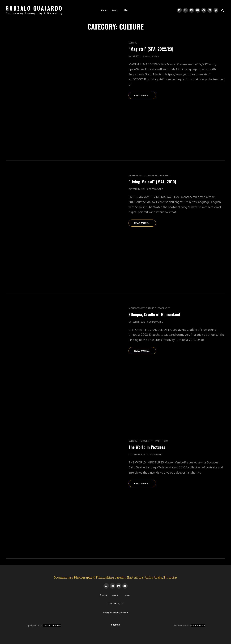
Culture (133, 43)
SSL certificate (198, 626)
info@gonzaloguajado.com (116, 613)
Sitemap (116, 625)
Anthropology (137, 175)
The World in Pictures (147, 447)
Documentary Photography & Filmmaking (34, 13)
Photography (162, 175)
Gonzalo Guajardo (52, 626)
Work (115, 10)
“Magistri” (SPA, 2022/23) (151, 49)
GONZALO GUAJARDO (34, 8)
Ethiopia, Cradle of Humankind (154, 314)
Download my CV (116, 603)
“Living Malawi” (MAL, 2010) (152, 182)
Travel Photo (161, 441)
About (104, 10)
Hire (126, 10)
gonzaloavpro (151, 56)
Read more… (145, 94)
